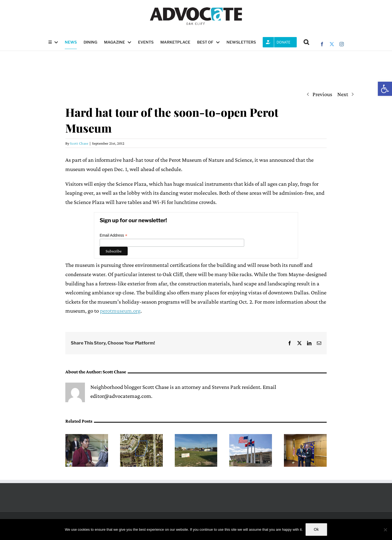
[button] (385, 89)
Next (343, 94)
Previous (322, 94)
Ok (316, 529)
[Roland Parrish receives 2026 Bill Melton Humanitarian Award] (305, 437)
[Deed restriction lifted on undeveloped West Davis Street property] (196, 437)
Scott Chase (79, 143)
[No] (385, 530)
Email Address (114, 235)
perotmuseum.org (120, 311)
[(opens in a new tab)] (87, 437)
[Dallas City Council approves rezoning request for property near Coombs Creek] (141, 437)
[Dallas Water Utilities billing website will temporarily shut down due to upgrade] (251, 437)
